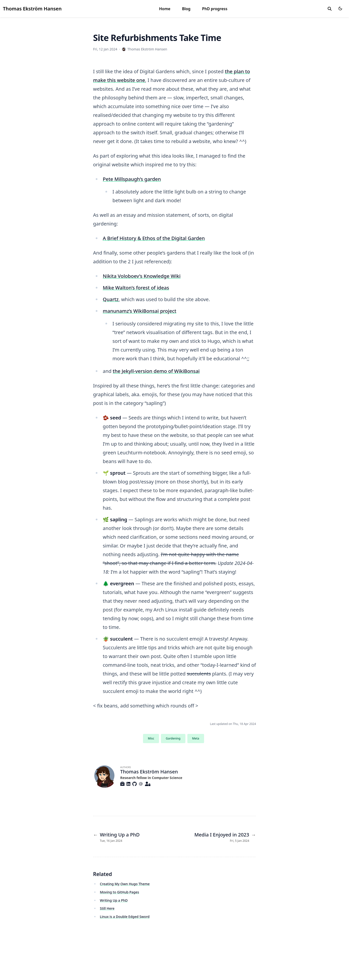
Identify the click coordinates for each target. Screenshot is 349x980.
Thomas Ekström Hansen (32, 9)
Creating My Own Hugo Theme (125, 884)
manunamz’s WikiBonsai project (139, 311)
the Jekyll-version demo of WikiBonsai (156, 371)
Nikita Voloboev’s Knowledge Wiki (142, 276)
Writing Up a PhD (114, 900)
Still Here (107, 908)
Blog (186, 9)
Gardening (173, 738)
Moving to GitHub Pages (119, 892)
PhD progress (215, 9)
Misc (151, 738)
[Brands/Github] (135, 784)
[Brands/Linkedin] (129, 784)
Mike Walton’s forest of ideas (136, 288)
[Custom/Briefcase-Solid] (123, 784)
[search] (330, 9)
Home (165, 9)
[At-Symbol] (142, 784)
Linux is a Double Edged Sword (125, 917)
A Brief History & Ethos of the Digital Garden (154, 238)
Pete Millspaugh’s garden (132, 179)
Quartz (111, 299)
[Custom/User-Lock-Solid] (149, 784)
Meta (196, 738)
